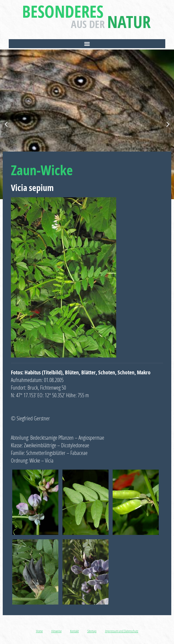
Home (39, 631)
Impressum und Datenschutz (122, 631)
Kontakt (74, 631)
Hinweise (56, 631)
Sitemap (92, 631)
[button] (87, 44)
